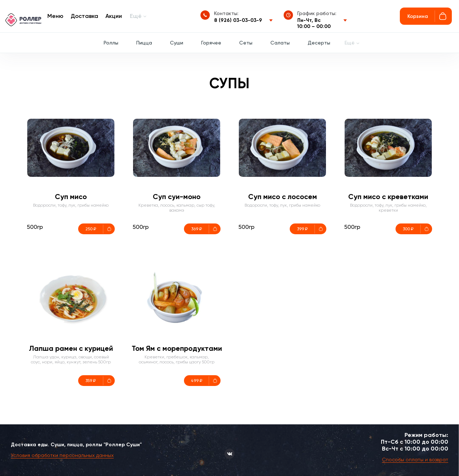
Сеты (246, 43)
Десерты (319, 43)
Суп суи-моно (177, 197)
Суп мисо (71, 197)
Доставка (84, 16)
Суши (177, 43)
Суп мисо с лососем (283, 197)
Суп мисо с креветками (388, 197)
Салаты (280, 43)
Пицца (144, 43)
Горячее (211, 43)
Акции (114, 16)
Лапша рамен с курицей (71, 348)
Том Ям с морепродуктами (177, 348)
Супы (229, 83)
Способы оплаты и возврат (415, 459)
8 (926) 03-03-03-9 (238, 20)
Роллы (111, 43)
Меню (55, 16)
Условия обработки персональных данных (62, 455)
